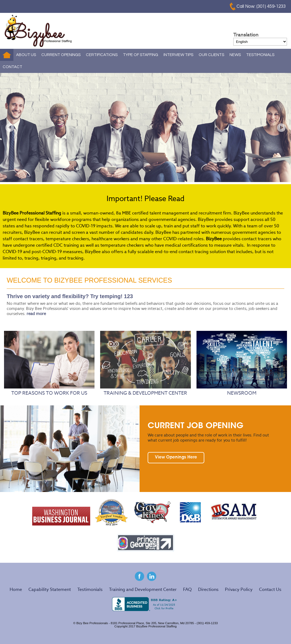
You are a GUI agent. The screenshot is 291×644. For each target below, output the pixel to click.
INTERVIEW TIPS (178, 55)
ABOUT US (26, 55)
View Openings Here (176, 458)
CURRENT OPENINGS (61, 55)
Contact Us (270, 589)
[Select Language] (260, 42)
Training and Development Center (143, 589)
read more (36, 314)
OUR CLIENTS (211, 55)
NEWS (235, 55)
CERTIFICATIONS (102, 55)
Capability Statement (50, 589)
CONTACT (12, 67)
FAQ (187, 589)
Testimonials (90, 589)
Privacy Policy (239, 589)
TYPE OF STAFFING (141, 55)
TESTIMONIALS (260, 55)
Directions (208, 589)
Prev (10, 128)
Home (7, 55)
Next (281, 128)
